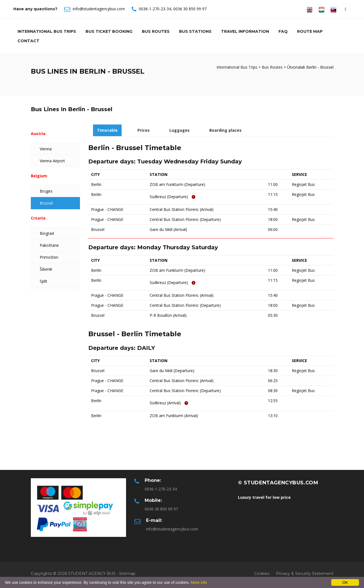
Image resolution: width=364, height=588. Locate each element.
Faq (283, 31)
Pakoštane (49, 245)
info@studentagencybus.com (99, 9)
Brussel (46, 203)
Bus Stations (195, 31)
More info (199, 582)
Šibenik (46, 269)
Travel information (245, 31)
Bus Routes (156, 31)
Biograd (47, 233)
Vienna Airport (52, 161)
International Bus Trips (47, 31)
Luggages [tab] (180, 130)
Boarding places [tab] (225, 130)
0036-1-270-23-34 (155, 9)
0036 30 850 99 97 (190, 9)
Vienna (46, 149)
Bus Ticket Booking (109, 31)
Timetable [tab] (107, 130)
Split (43, 281)
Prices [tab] (144, 130)
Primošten (49, 257)
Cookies (262, 574)
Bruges (46, 191)
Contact (28, 41)
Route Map (310, 31)
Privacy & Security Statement (305, 574)
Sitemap (127, 574)
